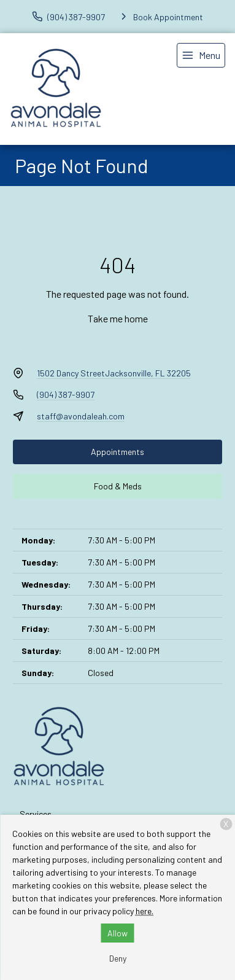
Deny (118, 958)
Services (36, 814)
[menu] (201, 55)
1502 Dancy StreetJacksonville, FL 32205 (114, 373)
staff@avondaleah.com (81, 416)
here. (144, 911)
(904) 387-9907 (66, 395)
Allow (117, 933)
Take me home (118, 318)
